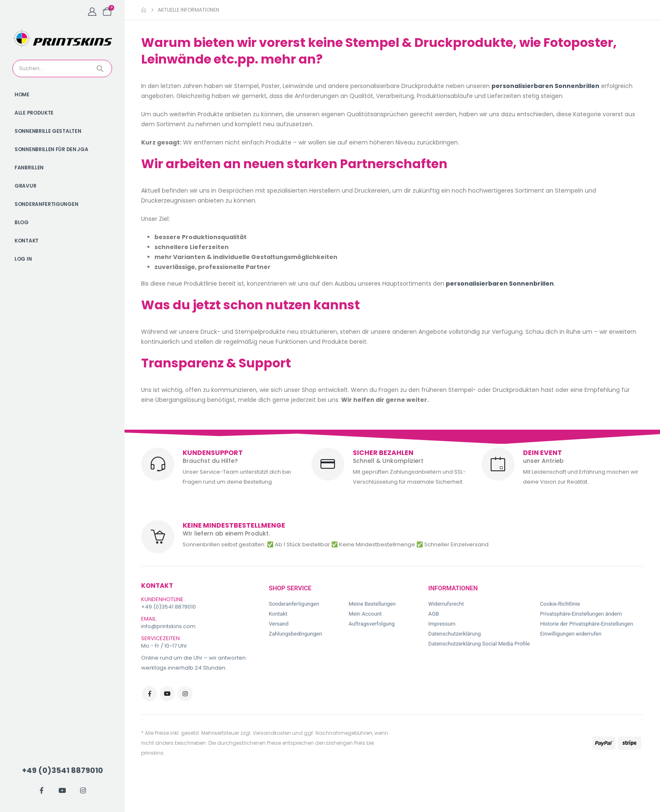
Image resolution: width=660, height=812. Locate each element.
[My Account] (92, 12)
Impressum (442, 624)
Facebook (149, 694)
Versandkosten (272, 733)
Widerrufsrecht (446, 604)
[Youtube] (62, 790)
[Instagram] (83, 790)
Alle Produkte (34, 113)
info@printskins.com (168, 626)
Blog (22, 222)
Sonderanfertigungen (46, 204)
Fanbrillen (29, 168)
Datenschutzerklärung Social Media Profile (479, 644)
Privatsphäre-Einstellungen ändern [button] (581, 614)
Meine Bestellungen (372, 604)
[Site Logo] (62, 38)
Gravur (25, 186)
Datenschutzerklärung (455, 634)
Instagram (185, 694)
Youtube (167, 694)
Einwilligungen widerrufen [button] (571, 634)
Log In (23, 259)
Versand (279, 624)
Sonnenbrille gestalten (48, 131)
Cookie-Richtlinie (560, 604)
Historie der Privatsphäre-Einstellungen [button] (587, 624)
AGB (434, 614)
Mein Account (365, 614)
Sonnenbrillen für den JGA (51, 149)
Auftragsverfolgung (372, 624)
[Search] (101, 68)
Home (22, 94)
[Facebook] (42, 790)
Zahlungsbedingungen (296, 634)
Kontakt (27, 241)
